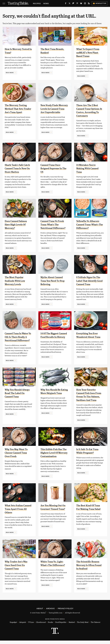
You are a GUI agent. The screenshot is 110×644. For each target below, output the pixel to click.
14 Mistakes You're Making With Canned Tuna (89, 168)
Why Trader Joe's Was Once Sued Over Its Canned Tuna (17, 569)
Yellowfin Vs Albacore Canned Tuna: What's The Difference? (89, 225)
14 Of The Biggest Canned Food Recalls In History (54, 337)
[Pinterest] (77, 4)
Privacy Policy (66, 612)
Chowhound (41, 626)
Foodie (50, 626)
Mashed (72, 626)
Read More (10, 73)
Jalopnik (23, 626)
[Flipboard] (73, 4)
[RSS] (89, 4)
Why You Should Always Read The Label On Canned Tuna (18, 393)
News (46, 3)
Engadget (13, 626)
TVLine (31, 626)
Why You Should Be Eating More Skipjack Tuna (53, 393)
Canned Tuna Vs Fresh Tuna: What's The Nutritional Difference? (54, 225)
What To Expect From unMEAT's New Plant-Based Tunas (89, 53)
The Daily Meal (83, 626)
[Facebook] (66, 4)
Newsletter (100, 3)
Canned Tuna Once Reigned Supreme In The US (52, 168)
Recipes (37, 3)
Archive (50, 612)
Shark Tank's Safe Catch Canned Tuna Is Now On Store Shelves (17, 168)
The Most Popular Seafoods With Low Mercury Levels (16, 281)
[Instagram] (85, 4)
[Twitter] (70, 4)
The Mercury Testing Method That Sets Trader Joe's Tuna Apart (18, 109)
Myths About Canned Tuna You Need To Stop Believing (54, 281)
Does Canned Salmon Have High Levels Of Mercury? (17, 225)
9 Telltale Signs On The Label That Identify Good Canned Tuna (89, 281)
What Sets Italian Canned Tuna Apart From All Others (16, 512)
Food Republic (61, 626)
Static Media (41, 616)
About (40, 612)
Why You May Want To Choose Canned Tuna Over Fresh (17, 453)
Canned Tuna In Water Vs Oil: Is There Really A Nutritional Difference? (18, 337)
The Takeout (95, 626)
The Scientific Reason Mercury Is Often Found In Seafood (90, 569)
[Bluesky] (81, 4)
